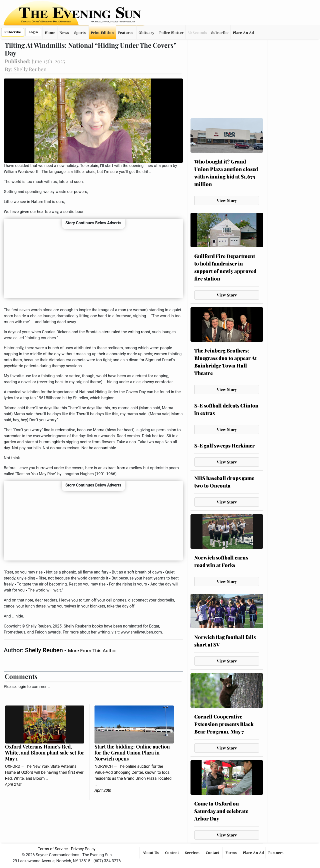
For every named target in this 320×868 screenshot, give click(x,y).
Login (33, 32)
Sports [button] (80, 33)
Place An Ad (243, 33)
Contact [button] (213, 853)
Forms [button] (232, 853)
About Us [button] (151, 853)
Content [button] (172, 853)
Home (50, 33)
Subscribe (13, 32)
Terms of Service (53, 849)
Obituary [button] (146, 33)
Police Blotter (171, 33)
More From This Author (92, 651)
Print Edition (102, 33)
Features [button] (126, 33)
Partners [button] (276, 853)
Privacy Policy (83, 849)
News (64, 33)
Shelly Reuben (45, 650)
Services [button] (193, 853)
